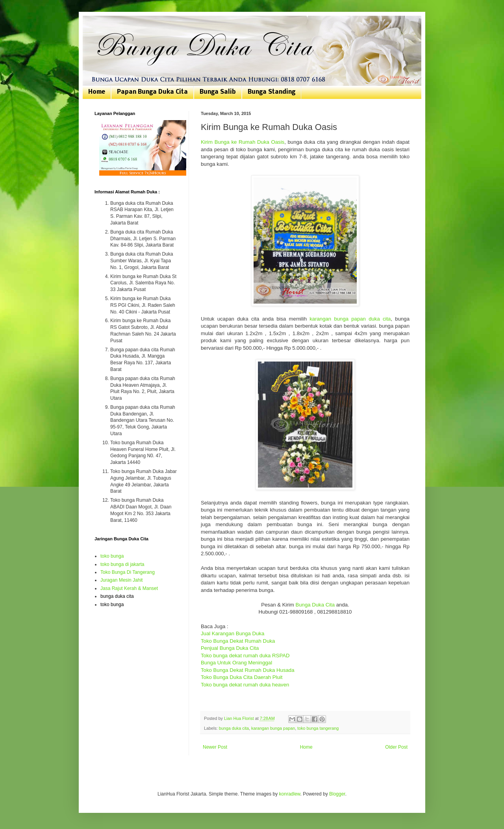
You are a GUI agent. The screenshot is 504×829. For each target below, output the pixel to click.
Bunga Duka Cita (315, 605)
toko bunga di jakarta (122, 564)
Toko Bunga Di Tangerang (128, 572)
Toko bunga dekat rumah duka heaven (245, 685)
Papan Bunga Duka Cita (152, 92)
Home (97, 92)
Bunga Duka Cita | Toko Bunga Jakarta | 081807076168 (99, 25)
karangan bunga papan (273, 728)
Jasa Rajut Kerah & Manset (129, 588)
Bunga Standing (271, 92)
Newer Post (215, 747)
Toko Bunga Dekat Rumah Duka (238, 641)
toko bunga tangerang (318, 728)
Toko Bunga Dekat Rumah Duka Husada (248, 670)
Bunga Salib (218, 92)
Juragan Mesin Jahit (121, 580)
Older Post (396, 747)
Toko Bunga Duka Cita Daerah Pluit (242, 677)
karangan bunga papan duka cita (350, 319)
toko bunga (112, 556)
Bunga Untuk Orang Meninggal (236, 663)
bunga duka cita (234, 728)
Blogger (337, 794)
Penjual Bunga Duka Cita (230, 648)
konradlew (290, 794)
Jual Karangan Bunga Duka (233, 633)
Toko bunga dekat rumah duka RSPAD (245, 656)
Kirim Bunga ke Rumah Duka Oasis (243, 142)
